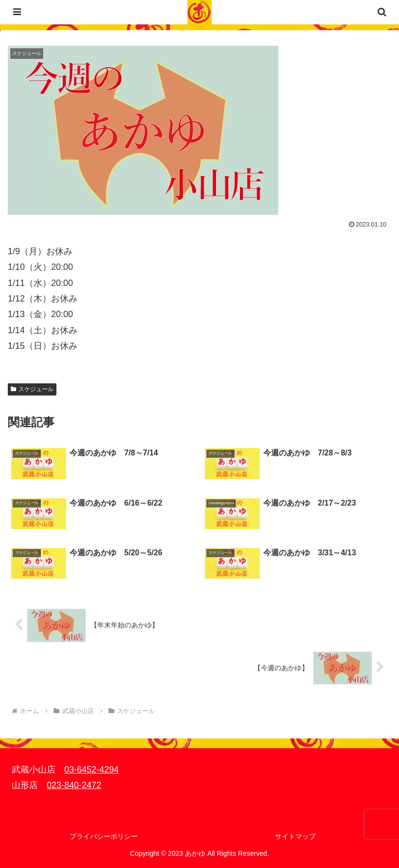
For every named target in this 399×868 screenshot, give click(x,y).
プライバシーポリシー (104, 836)
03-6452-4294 (91, 770)
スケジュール (32, 389)
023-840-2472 (74, 785)
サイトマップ (295, 836)
